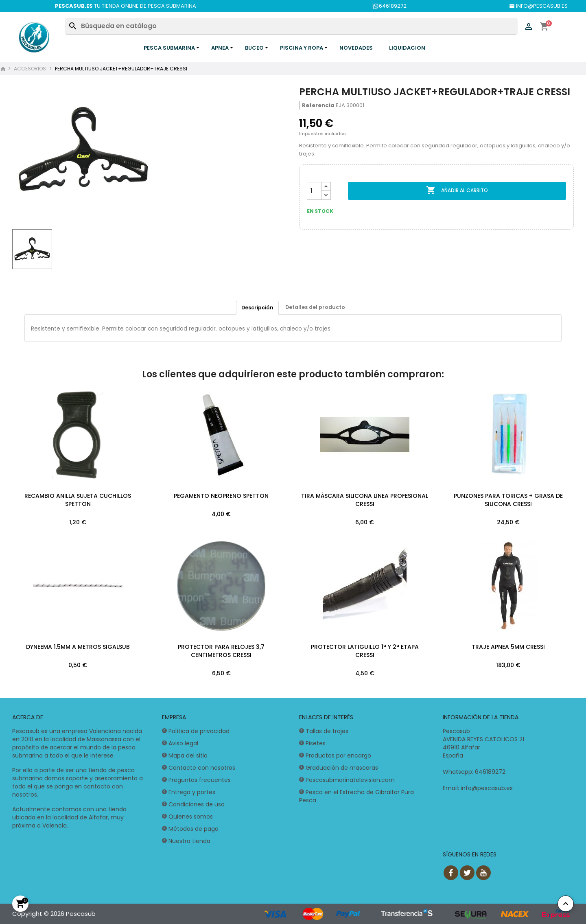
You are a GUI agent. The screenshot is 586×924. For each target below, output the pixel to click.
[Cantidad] (314, 191)
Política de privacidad (199, 731)
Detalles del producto (316, 308)
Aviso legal (183, 744)
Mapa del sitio (188, 756)
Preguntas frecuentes (200, 780)
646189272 (389, 6)
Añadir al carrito (457, 190)
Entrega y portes (192, 793)
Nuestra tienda (189, 841)
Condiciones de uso (197, 805)
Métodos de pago (194, 829)
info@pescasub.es (487, 788)
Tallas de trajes (327, 731)
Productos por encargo (338, 756)
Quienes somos (191, 817)
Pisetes (316, 744)
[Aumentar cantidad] (326, 187)
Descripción (256, 308)
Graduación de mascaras (342, 768)
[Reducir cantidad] (326, 195)
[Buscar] (291, 26)
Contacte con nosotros (202, 768)
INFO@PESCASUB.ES (538, 6)
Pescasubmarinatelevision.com (350, 780)
